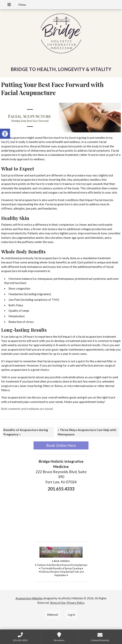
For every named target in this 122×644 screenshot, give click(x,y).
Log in (71, 614)
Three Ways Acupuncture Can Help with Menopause (87, 432)
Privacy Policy (75, 603)
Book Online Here (61, 445)
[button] (5, 134)
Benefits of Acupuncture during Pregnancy (26, 432)
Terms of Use (58, 603)
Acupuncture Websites (29, 598)
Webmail (52, 614)
